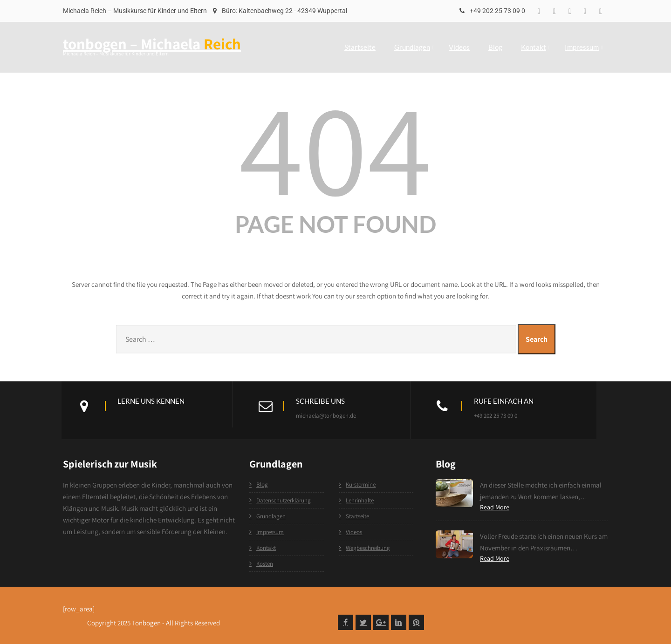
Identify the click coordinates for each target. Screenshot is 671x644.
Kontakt (536, 47)
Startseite (360, 47)
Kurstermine (361, 485)
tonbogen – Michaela (152, 44)
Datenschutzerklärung (284, 500)
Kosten (265, 564)
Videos (459, 47)
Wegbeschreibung (368, 548)
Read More (495, 507)
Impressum (584, 47)
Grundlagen (414, 47)
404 (335, 147)
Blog (495, 47)
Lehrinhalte (360, 500)
